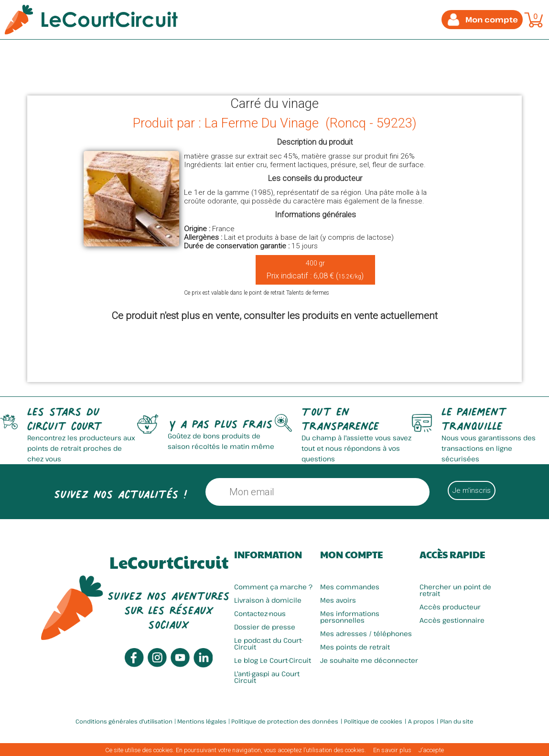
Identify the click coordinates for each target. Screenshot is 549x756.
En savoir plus (392, 750)
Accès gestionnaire (452, 620)
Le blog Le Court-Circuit (273, 660)
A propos (421, 721)
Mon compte (351, 554)
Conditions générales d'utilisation (124, 721)
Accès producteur (450, 607)
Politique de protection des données (285, 721)
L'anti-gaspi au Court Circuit (267, 677)
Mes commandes (350, 587)
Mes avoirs (338, 600)
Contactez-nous (260, 613)
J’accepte (431, 750)
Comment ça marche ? (273, 587)
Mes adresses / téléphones (366, 634)
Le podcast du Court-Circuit (269, 644)
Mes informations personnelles (350, 617)
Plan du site (457, 721)
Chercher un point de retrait (455, 590)
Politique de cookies (373, 721)
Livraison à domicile (268, 600)
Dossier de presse (265, 627)
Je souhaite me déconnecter (369, 660)
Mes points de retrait (355, 647)
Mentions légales (202, 721)
